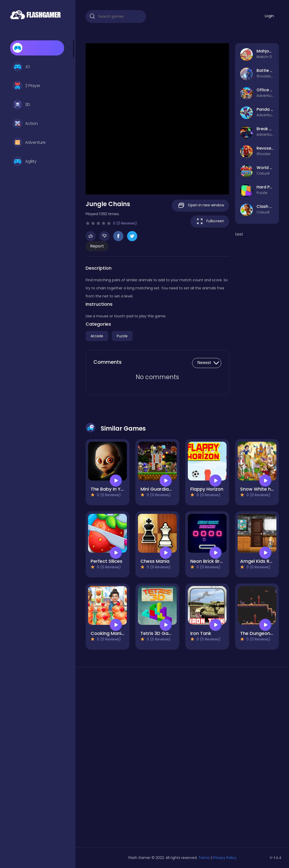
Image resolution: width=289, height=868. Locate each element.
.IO (21, 67)
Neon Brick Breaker (211, 561)
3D (21, 105)
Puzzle (122, 336)
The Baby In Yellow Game (119, 489)
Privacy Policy (225, 858)
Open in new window (200, 205)
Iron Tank (201, 633)
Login (269, 16)
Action (25, 124)
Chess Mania (155, 561)
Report (97, 246)
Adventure (29, 143)
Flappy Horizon (207, 489)
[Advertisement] (116, 759)
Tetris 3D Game (158, 633)
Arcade (97, 336)
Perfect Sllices (106, 561)
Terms (204, 858)
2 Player (26, 86)
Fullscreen (210, 221)
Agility (25, 161)
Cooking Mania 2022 (114, 633)
